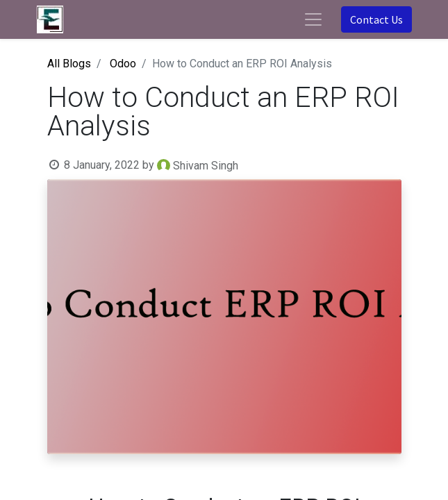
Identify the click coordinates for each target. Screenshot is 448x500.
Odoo (123, 64)
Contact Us (376, 19)
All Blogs (69, 64)
